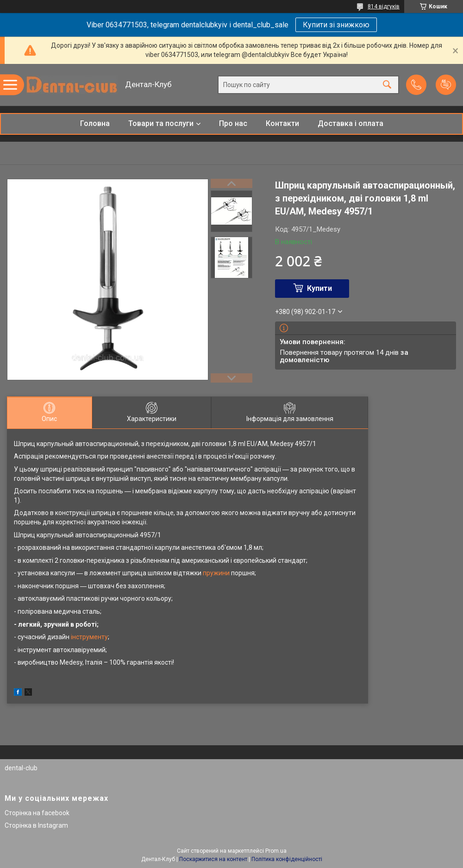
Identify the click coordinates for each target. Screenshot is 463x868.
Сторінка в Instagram (36, 825)
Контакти (282, 123)
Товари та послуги (161, 123)
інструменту (89, 637)
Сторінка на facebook (37, 813)
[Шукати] (387, 85)
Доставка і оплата (350, 123)
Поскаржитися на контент (213, 859)
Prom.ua (276, 851)
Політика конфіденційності (287, 859)
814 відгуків (384, 6)
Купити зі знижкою (336, 25)
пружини (216, 573)
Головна (95, 123)
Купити (319, 288)
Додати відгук (446, 85)
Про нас (233, 123)
